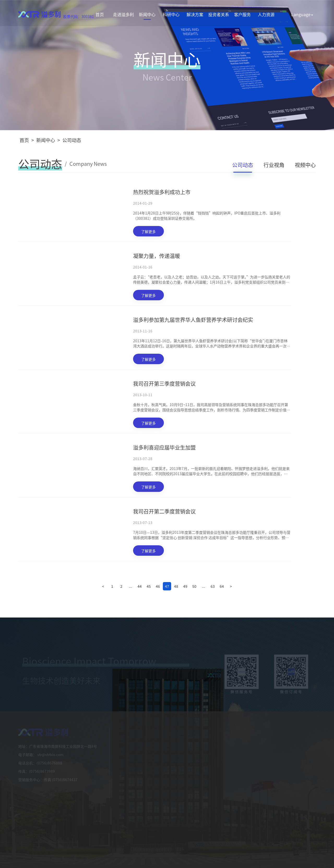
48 (176, 586)
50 (194, 586)
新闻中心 (147, 14)
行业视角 (274, 165)
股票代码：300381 (79, 16)
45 (149, 586)
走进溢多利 (123, 14)
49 (185, 586)
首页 (100, 14)
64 (222, 586)
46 (158, 586)
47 (167, 586)
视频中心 (305, 165)
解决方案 (195, 14)
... (130, 586)
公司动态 (72, 140)
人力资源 (266, 14)
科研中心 (171, 14)
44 (140, 586)
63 (213, 586)
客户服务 (242, 14)
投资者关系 (219, 14)
